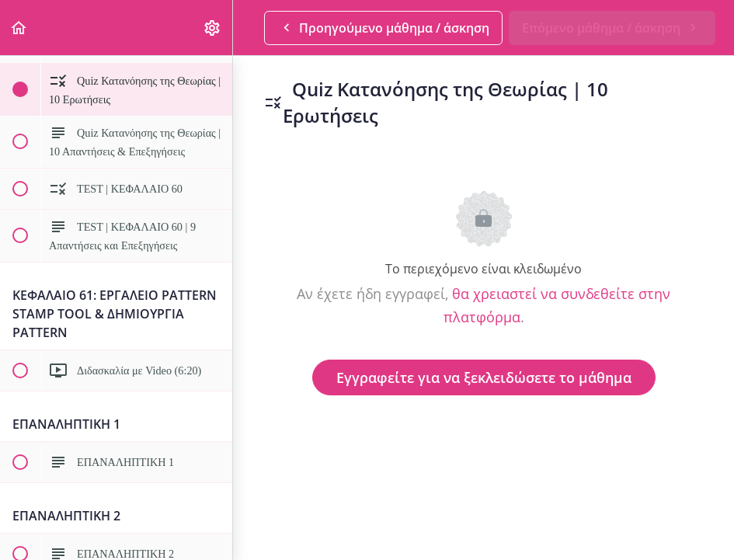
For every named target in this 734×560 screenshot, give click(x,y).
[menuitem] (213, 28)
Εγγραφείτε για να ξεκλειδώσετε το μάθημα (484, 377)
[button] (19, 28)
